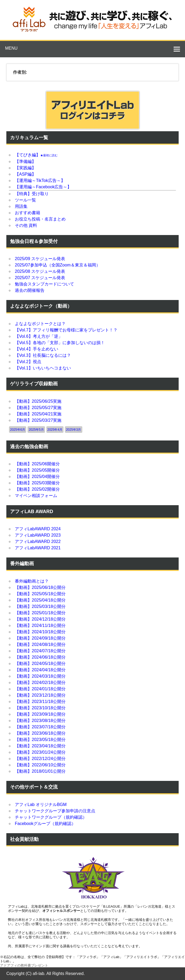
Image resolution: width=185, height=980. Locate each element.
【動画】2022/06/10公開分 (40, 765)
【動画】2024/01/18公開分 (40, 689)
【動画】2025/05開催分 (37, 470)
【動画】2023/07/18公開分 (40, 727)
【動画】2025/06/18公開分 (40, 587)
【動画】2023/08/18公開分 (40, 721)
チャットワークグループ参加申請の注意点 (55, 811)
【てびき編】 (36, 155)
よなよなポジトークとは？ (40, 324)
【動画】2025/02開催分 (37, 489)
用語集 (21, 206)
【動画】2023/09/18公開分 (40, 714)
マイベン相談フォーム (36, 496)
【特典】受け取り (32, 194)
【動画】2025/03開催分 (37, 483)
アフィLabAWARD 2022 (38, 541)
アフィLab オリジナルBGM (41, 805)
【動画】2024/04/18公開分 (40, 670)
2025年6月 (18, 430)
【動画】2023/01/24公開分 (40, 752)
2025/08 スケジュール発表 (40, 271)
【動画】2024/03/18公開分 (40, 676)
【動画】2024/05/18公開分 (40, 664)
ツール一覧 (25, 200)
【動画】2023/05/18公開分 (40, 740)
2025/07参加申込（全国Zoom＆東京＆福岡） (58, 265)
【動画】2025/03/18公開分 (40, 606)
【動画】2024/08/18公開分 (40, 644)
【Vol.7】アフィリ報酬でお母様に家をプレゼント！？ (66, 330)
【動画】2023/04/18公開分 (40, 746)
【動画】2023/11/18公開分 (40, 702)
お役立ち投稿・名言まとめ (40, 219)
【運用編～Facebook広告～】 (43, 187)
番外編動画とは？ (32, 581)
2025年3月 (73, 430)
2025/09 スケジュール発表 (40, 259)
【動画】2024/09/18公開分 (40, 638)
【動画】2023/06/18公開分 (40, 733)
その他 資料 (26, 225)
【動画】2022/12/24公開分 (40, 759)
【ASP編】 (25, 174)
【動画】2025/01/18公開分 (40, 613)
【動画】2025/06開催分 (37, 464)
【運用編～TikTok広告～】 (40, 180)
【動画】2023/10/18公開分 (40, 708)
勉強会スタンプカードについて (44, 284)
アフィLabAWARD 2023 (38, 535)
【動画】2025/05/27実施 (38, 408)
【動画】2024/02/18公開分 (40, 683)
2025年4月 (55, 430)
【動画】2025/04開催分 (37, 477)
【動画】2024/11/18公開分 (40, 625)
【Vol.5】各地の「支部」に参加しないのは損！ (60, 343)
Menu (11, 48)
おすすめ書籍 (28, 213)
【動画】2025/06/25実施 (38, 401)
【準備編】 (25, 161)
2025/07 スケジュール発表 (40, 278)
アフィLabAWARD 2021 (38, 548)
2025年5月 (36, 430)
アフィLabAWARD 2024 (38, 529)
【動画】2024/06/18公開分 (40, 657)
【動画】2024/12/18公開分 (40, 619)
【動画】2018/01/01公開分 (40, 771)
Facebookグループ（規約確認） (45, 824)
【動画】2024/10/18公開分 (40, 632)
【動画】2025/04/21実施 (38, 414)
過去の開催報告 (30, 290)
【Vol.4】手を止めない (37, 349)
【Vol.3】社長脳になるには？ (43, 355)
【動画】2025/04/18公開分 (40, 600)
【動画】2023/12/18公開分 (40, 695)
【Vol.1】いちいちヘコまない (43, 368)
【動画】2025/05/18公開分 (40, 594)
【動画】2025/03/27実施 (38, 420)
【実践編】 (25, 168)
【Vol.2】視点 (28, 362)
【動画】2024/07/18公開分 (40, 651)
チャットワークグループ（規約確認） (51, 817)
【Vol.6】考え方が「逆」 (39, 336)
